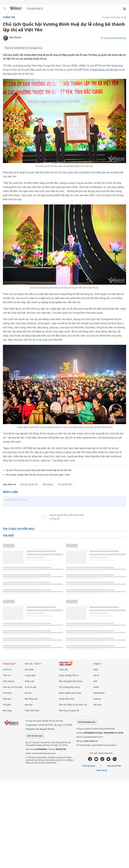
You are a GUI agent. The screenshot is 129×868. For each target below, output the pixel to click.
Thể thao (7, 693)
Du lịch (28, 693)
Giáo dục (7, 699)
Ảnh (95, 681)
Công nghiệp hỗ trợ (69, 675)
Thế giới (7, 705)
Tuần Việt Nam (32, 710)
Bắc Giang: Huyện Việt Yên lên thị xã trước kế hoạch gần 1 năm (38, 475)
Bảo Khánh (15, 37)
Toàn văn (63, 669)
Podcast (97, 699)
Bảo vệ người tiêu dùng (71, 681)
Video (96, 687)
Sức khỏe (29, 669)
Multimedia (99, 693)
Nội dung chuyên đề (69, 710)
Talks (96, 669)
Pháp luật (30, 681)
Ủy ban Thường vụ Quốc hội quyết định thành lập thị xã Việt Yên (39, 470)
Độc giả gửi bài (114, 766)
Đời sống (7, 710)
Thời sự (7, 675)
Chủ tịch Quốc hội (29, 484)
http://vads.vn (91, 741)
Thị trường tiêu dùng (69, 687)
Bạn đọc (29, 705)
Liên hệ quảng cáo (87, 722)
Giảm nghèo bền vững (70, 693)
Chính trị (9, 17)
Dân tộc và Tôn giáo (13, 687)
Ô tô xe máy (31, 687)
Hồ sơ (96, 675)
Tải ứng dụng (89, 766)
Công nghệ (30, 675)
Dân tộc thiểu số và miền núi (73, 705)
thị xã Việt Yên (65, 484)
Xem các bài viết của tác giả (115, 38)
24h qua (97, 705)
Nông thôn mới (66, 699)
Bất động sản (31, 699)
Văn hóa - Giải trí (33, 664)
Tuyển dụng (101, 770)
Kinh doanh (9, 681)
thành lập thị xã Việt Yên (105, 70)
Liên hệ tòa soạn (35, 736)
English (97, 664)
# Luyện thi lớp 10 (35, 9)
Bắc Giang (48, 484)
